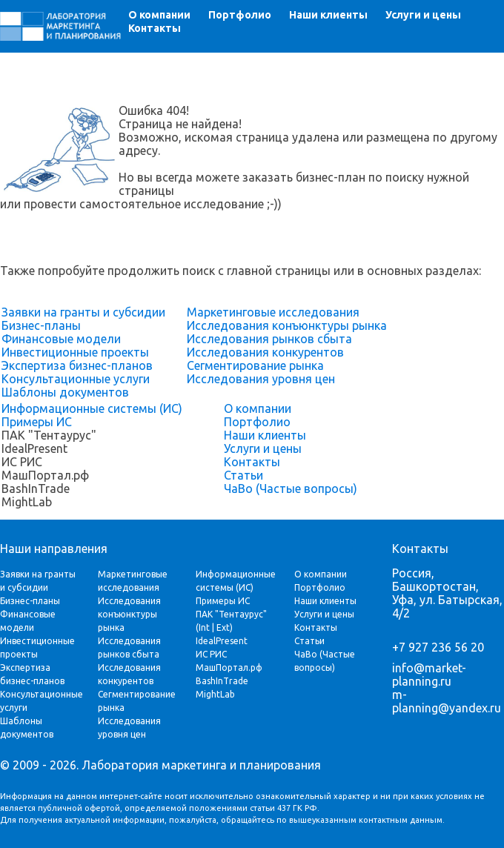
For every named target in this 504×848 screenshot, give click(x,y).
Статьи (243, 475)
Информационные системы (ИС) (92, 408)
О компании (159, 15)
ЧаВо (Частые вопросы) (291, 488)
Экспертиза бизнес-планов (77, 365)
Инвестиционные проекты (75, 352)
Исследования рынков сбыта (269, 339)
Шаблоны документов (65, 392)
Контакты (155, 28)
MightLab (215, 694)
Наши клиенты (328, 15)
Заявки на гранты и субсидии (83, 312)
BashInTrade (222, 681)
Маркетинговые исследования (273, 312)
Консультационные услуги (76, 379)
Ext (223, 627)
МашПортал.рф (229, 668)
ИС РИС (211, 654)
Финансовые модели (61, 339)
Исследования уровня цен (261, 379)
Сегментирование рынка (255, 365)
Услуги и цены (423, 15)
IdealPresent (222, 641)
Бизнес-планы (41, 325)
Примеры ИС (37, 422)
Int (204, 627)
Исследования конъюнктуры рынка (287, 325)
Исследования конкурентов (265, 352)
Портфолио (240, 15)
